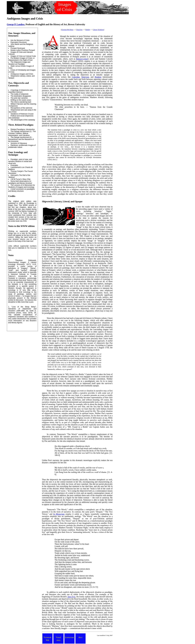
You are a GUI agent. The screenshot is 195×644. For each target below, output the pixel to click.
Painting (88, 30)
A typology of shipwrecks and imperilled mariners (20, 91)
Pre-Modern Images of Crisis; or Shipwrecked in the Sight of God (21, 59)
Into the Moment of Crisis (20, 40)
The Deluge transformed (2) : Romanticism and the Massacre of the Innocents (21, 139)
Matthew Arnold (97, 97)
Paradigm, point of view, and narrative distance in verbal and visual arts (20, 161)
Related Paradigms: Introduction (23, 129)
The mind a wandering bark (21, 102)
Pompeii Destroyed (18, 48)
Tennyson (85, 77)
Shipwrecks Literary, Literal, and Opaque (62, 201)
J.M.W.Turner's (21, 179)
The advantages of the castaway (23, 120)
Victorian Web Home (67, 30)
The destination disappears (21, 96)
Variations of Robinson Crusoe (22, 114)
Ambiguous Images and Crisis (22, 74)
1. (9, 260)
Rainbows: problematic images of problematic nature (22, 146)
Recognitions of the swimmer (21, 108)
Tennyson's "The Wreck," (57, 510)
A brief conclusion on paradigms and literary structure (21, 190)
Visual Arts (79, 30)
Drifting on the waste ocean (21, 100)
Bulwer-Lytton (82, 59)
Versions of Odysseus (19, 143)
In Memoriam (59, 514)
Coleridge (76, 77)
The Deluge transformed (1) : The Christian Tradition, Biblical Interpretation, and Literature (22, 133)
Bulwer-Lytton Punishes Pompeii (23, 50)
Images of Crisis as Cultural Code (23, 56)
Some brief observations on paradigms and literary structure (20, 182)
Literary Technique (98, 30)
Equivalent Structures (19, 42)
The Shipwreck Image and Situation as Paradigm (19, 63)
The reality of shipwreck (19, 94)
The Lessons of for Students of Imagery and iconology (22, 186)
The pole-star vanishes (19, 98)
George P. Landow (16, 24)
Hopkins (98, 77)
